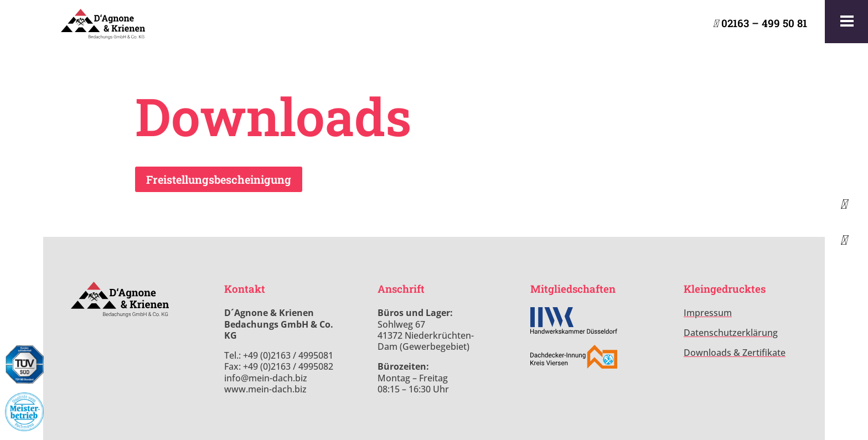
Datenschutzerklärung (731, 333)
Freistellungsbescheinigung (219, 179)
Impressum (708, 313)
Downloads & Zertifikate (735, 353)
